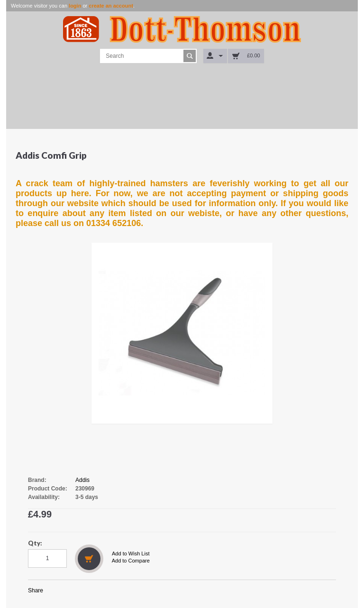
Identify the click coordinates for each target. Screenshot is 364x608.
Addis (82, 480)
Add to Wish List (131, 554)
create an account (111, 6)
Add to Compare (131, 561)
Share (36, 590)
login (75, 6)
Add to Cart (89, 559)
